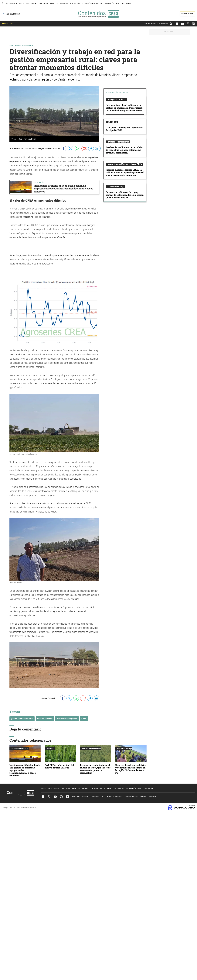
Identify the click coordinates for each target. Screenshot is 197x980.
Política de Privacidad (114, 797)
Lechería (54, 3)
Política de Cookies (131, 797)
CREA (84, 719)
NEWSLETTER (7, 24)
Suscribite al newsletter (80, 797)
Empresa (64, 3)
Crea (12, 45)
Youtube (55, 797)
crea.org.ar (126, 3)
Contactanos (95, 797)
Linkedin (68, 797)
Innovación (75, 3)
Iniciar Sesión (187, 14)
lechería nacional (45, 719)
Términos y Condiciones (148, 797)
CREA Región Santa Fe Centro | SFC (48, 148)
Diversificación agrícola (67, 719)
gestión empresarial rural (22, 719)
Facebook (43, 797)
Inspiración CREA (111, 3)
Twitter (49, 797)
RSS (103, 797)
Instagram (61, 797)
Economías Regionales (92, 3)
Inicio (22, 3)
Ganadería (44, 3)
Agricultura (32, 3)
